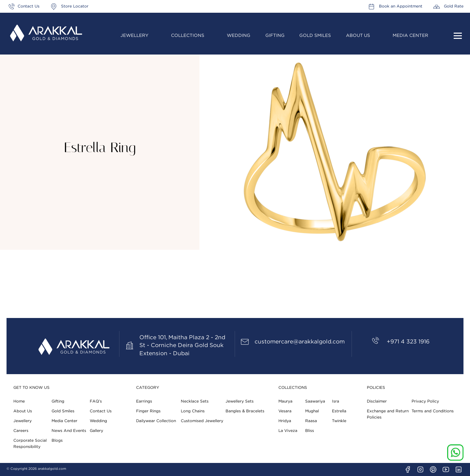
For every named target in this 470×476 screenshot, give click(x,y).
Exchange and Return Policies (388, 414)
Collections (188, 36)
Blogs (57, 440)
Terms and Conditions (433, 411)
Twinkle (339, 421)
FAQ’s (96, 401)
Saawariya (315, 401)
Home (19, 401)
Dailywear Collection (156, 421)
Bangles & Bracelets (245, 411)
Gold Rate (454, 6)
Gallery (96, 431)
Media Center (410, 36)
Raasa (311, 421)
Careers (21, 431)
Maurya (285, 401)
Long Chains (193, 411)
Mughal (312, 411)
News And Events (69, 431)
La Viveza (288, 431)
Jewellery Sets (240, 401)
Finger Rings (148, 411)
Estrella (339, 411)
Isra (336, 401)
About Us (358, 36)
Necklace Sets (195, 401)
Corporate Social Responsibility (30, 444)
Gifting (275, 36)
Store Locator (75, 6)
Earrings (144, 401)
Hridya (285, 421)
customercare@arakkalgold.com (300, 342)
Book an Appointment (401, 6)
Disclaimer (377, 401)
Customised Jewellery (202, 421)
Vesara (285, 411)
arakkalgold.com (52, 469)
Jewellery (134, 36)
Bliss (310, 431)
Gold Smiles (315, 36)
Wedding (239, 36)
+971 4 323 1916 (408, 342)
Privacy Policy (425, 401)
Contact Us (29, 6)
